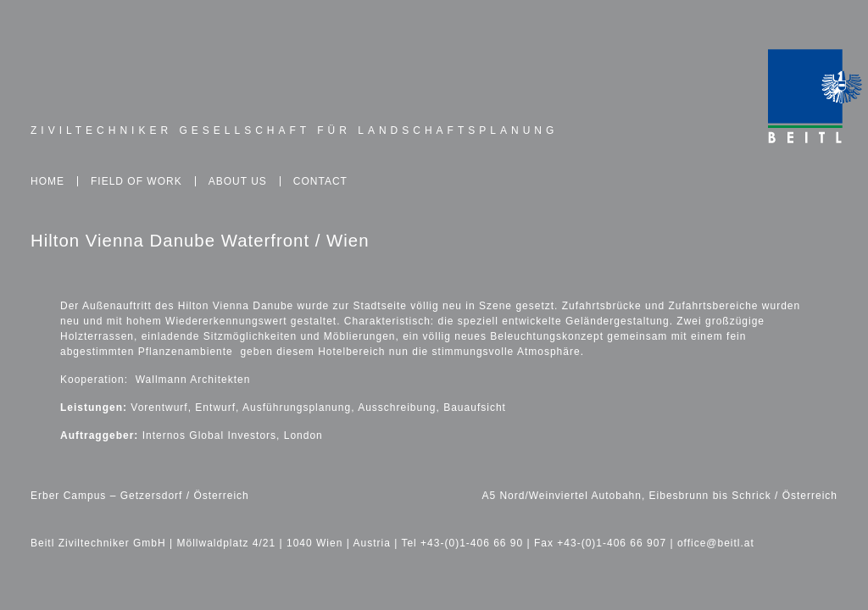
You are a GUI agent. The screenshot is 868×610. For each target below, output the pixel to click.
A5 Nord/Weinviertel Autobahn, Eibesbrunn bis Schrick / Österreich (659, 496)
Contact (320, 181)
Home (47, 181)
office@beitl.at (716, 543)
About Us (238, 181)
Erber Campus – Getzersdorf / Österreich (140, 496)
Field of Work (136, 181)
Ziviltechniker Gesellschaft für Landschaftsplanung (294, 130)
